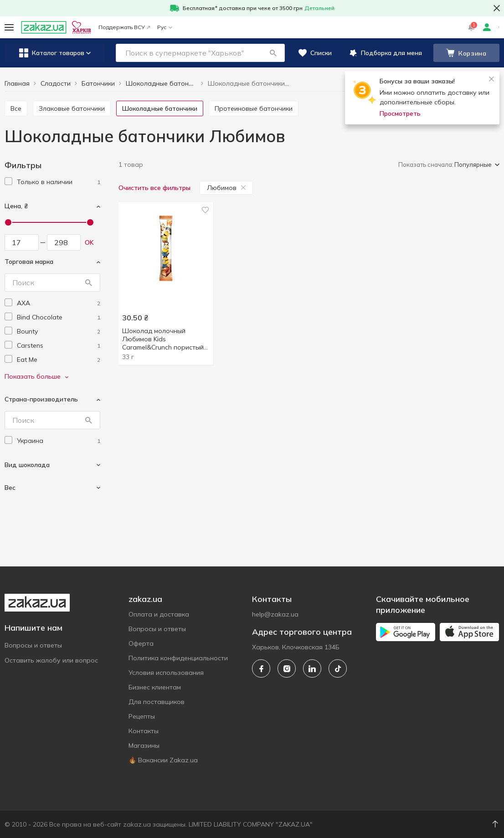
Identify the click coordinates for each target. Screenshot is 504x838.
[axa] (59, 303)
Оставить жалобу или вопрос (51, 660)
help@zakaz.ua (275, 614)
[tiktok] (338, 668)
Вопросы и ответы (33, 645)
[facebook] (261, 668)
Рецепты (142, 716)
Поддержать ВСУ (124, 27)
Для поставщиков (157, 702)
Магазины (144, 745)
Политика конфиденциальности (178, 658)
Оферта (141, 643)
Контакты (144, 731)
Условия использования (166, 673)
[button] (273, 53)
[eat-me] (59, 360)
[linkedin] (312, 668)
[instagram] (287, 668)
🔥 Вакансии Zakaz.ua (163, 760)
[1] (59, 182)
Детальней (319, 8)
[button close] (497, 8)
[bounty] (59, 332)
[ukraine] (59, 441)
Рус (165, 27)
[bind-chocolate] (59, 317)
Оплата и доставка (159, 614)
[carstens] (59, 346)
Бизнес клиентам (155, 687)
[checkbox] (8, 181)
